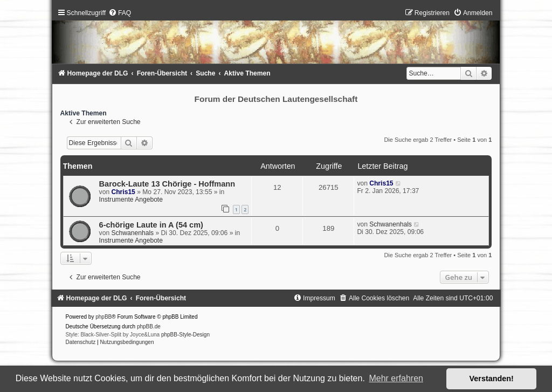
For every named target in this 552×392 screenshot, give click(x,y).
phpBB (103, 317)
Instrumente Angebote (131, 200)
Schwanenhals (132, 233)
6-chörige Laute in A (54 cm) (151, 225)
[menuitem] (120, 13)
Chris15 (123, 192)
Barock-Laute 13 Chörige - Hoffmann (167, 184)
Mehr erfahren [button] (396, 378)
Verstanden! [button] (492, 379)
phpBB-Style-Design (185, 335)
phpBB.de (149, 326)
